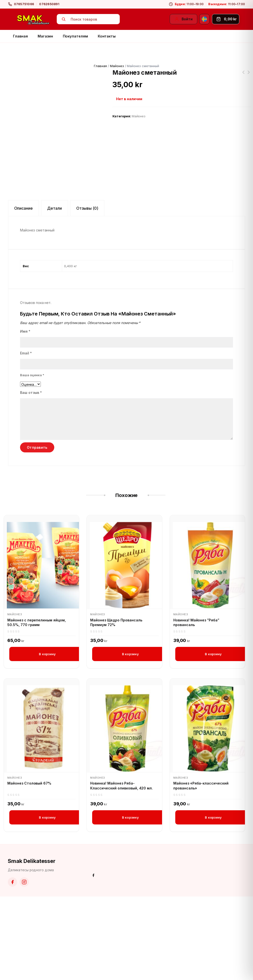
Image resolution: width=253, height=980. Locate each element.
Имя (25, 414)
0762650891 (49, 4)
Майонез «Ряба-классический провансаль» (201, 869)
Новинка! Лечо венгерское (249, 75)
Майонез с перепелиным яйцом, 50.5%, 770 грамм (37, 705)
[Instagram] (24, 966)
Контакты (107, 36)
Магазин (45, 36)
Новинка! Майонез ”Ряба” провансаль (196, 705)
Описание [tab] (24, 291)
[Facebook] (12, 966)
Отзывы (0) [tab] (87, 291)
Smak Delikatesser (32, 944)
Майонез (117, 66)
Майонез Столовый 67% (29, 866)
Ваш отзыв (31, 475)
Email (26, 436)
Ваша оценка (32, 458)
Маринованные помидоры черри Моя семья (243, 75)
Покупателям (75, 36)
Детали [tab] (55, 291)
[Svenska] (204, 19)
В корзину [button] (47, 737)
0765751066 (24, 4)
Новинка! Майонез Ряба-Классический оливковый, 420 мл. (121, 869)
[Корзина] (226, 19)
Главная (21, 36)
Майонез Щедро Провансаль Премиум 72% (116, 705)
